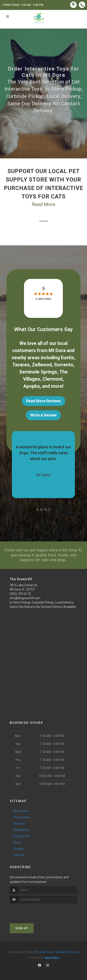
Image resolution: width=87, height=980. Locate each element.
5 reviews (43, 299)
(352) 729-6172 (20, 594)
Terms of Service (67, 952)
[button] (38, 510)
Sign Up (22, 928)
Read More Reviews (43, 401)
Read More (43, 204)
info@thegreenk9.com (25, 598)
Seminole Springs (38, 372)
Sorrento (64, 365)
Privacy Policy (44, 952)
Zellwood (42, 365)
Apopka (32, 386)
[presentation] (33, 911)
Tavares (21, 365)
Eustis (67, 358)
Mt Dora (57, 350)
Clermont (53, 379)
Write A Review (43, 415)
